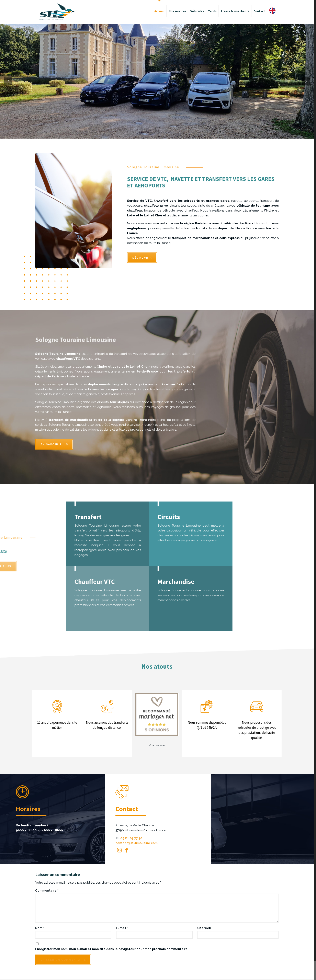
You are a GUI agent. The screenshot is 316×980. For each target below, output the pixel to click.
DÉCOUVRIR (142, 258)
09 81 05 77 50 (131, 838)
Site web (204, 928)
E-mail (122, 928)
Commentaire (47, 891)
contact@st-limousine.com (137, 843)
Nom (40, 928)
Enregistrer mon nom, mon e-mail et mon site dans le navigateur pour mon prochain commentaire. (112, 949)
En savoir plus (54, 444)
